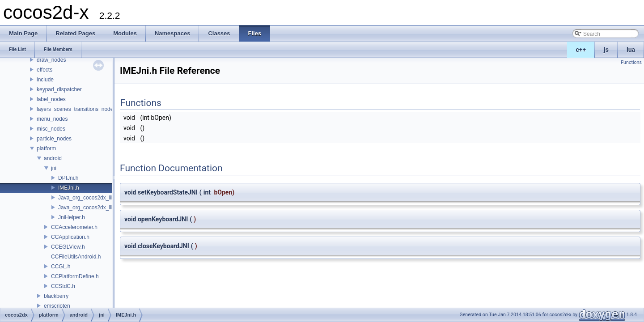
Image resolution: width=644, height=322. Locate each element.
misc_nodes (51, 129)
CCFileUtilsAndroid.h (76, 257)
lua (631, 50)
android (53, 158)
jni (54, 168)
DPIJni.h (68, 178)
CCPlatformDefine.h (75, 276)
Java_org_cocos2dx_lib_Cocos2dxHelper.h (110, 208)
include (45, 80)
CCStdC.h (63, 286)
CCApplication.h (70, 237)
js (606, 50)
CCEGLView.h (68, 247)
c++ (581, 50)
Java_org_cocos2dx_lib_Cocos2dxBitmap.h (110, 198)
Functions (631, 62)
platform (46, 148)
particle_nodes (54, 139)
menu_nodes (52, 119)
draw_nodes (51, 60)
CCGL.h (61, 267)
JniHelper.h (72, 217)
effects (44, 70)
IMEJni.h (69, 188)
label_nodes (51, 99)
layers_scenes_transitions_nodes (76, 109)
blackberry (56, 296)
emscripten (57, 306)
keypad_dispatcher (59, 89)
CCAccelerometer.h (74, 227)
